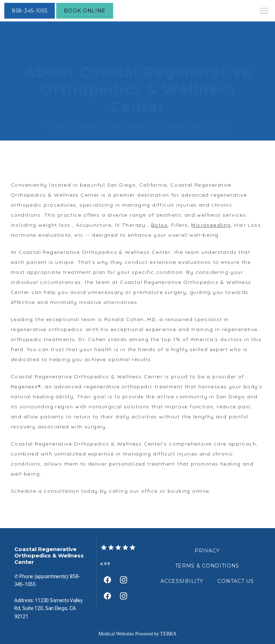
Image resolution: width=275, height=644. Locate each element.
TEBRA (168, 634)
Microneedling (211, 225)
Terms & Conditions (207, 566)
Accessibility (182, 581)
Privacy (207, 551)
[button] (264, 11)
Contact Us (235, 581)
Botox (159, 225)
